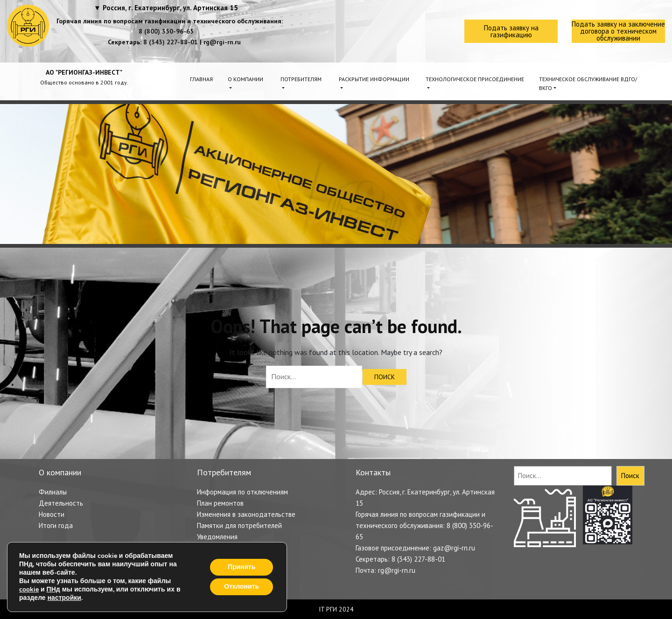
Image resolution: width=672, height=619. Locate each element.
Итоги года (56, 525)
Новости (52, 514)
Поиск (630, 476)
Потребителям (301, 79)
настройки (64, 598)
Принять (241, 567)
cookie (29, 589)
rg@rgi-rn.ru (222, 42)
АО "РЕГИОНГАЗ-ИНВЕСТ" (84, 72)
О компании (245, 79)
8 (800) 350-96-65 (166, 31)
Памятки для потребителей (239, 525)
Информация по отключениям (242, 492)
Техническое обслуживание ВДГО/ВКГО (588, 83)
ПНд (53, 589)
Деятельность (61, 503)
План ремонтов (220, 503)
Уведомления (217, 537)
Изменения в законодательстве (246, 514)
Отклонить (241, 587)
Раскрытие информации (374, 79)
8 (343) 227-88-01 (171, 42)
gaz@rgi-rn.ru (454, 548)
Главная (201, 79)
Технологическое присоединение (475, 79)
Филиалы (53, 492)
